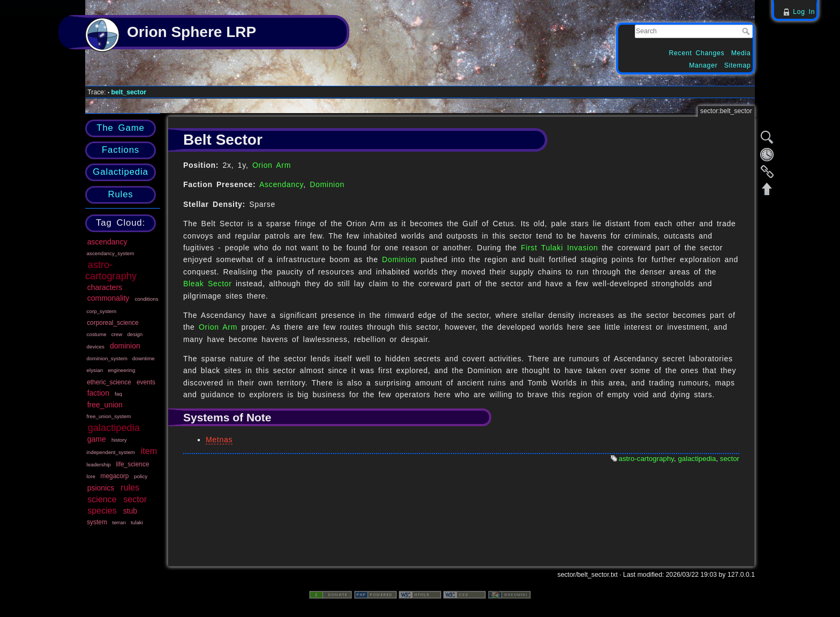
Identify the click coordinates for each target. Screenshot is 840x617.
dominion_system (107, 358)
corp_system (102, 311)
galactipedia (114, 428)
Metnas (219, 440)
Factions (121, 150)
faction (98, 393)
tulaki (137, 522)
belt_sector (129, 92)
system (97, 522)
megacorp (115, 476)
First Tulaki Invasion (559, 248)
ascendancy (107, 242)
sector (135, 499)
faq (118, 394)
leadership (99, 464)
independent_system (111, 452)
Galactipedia (120, 172)
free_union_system (109, 416)
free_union (105, 405)
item (149, 451)
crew (117, 334)
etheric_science (109, 382)
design (135, 334)
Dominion (327, 184)
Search (747, 31)
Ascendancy (281, 184)
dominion (125, 346)
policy (141, 476)
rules (130, 487)
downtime (144, 358)
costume (97, 334)
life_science (132, 464)
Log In (804, 12)
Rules (120, 194)
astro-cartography (111, 270)
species (102, 510)
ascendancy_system (111, 253)
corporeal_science (113, 323)
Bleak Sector (208, 284)
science (102, 499)
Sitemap (738, 65)
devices (96, 347)
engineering (121, 370)
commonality (108, 298)
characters (105, 287)
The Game (120, 128)
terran (119, 522)
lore (91, 476)
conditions (146, 299)
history (119, 440)
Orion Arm (272, 165)
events (146, 382)
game (97, 439)
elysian (95, 370)
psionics (101, 488)
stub (130, 511)
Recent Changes (697, 53)
